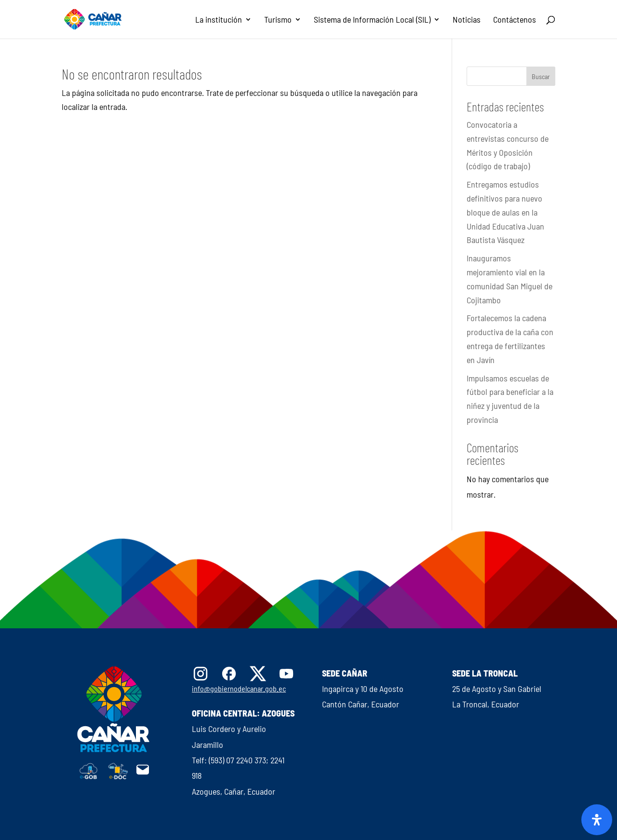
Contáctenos (515, 20)
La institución (219, 20)
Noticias (467, 20)
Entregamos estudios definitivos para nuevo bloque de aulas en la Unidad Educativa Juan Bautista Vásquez (505, 212)
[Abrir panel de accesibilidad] (597, 820)
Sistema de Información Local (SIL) (372, 20)
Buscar (541, 76)
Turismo (278, 20)
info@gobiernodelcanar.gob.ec (239, 688)
